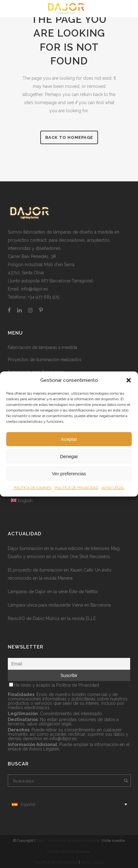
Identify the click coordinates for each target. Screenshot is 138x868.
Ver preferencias (69, 474)
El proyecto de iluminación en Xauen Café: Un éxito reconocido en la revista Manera (60, 574)
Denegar (69, 456)
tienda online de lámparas (69, 851)
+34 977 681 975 (44, 297)
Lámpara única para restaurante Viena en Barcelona (59, 605)
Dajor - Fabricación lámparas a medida (68, 840)
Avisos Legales (44, 749)
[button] (129, 380)
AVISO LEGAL (113, 488)
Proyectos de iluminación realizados (45, 360)
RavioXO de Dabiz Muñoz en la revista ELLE (52, 618)
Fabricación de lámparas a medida (42, 347)
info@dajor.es (34, 289)
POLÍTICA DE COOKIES (33, 488)
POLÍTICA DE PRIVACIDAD (76, 488)
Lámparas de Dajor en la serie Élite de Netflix (53, 592)
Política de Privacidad (78, 685)
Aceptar (69, 439)
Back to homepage (69, 137)
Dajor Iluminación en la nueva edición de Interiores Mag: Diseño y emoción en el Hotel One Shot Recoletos (64, 553)
